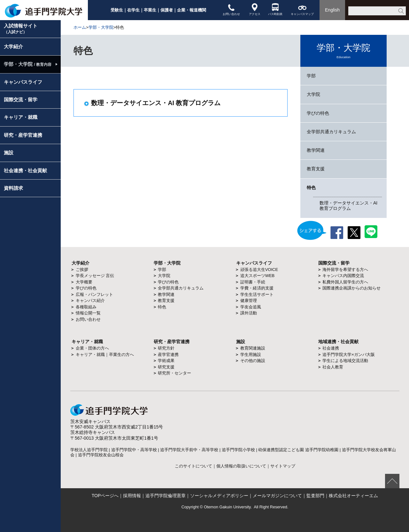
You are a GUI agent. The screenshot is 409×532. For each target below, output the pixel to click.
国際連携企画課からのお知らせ (351, 288)
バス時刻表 (275, 9)
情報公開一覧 (88, 313)
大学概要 (84, 282)
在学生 (133, 10)
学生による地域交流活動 (345, 361)
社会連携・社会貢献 (25, 170)
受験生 (117, 10)
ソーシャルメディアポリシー (219, 496)
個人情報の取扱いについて (241, 466)
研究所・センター (174, 373)
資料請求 (13, 188)
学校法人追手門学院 (89, 450)
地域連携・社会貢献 (338, 342)
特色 (311, 188)
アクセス (255, 9)
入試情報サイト (21, 29)
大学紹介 (13, 46)
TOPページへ (105, 496)
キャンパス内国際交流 (343, 276)
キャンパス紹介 (90, 301)
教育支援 (316, 169)
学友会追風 (251, 307)
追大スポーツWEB (258, 276)
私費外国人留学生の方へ (345, 282)
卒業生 (150, 10)
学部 (311, 76)
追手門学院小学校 (238, 450)
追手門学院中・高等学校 (134, 450)
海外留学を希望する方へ (345, 270)
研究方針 (166, 348)
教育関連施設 (253, 348)
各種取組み (86, 307)
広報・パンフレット (94, 294)
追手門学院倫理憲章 (166, 496)
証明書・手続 (253, 282)
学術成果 (166, 361)
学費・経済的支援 (257, 288)
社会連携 (331, 348)
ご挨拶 (82, 270)
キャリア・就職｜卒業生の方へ (105, 355)
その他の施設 (253, 361)
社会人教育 (333, 367)
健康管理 (249, 301)
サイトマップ (283, 466)
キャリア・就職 (21, 117)
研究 (158, 342)
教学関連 (316, 150)
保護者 (167, 10)
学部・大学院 (101, 27)
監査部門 (315, 496)
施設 (9, 153)
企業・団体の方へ (92, 348)
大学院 (313, 94)
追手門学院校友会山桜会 (101, 455)
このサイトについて (193, 466)
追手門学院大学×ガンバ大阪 (349, 355)
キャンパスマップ (302, 9)
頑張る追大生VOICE (259, 270)
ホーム (80, 27)
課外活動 (249, 313)
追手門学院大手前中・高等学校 (189, 450)
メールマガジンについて (277, 496)
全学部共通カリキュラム (331, 132)
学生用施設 (251, 355)
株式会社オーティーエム (353, 496)
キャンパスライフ (23, 82)
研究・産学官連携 (23, 135)
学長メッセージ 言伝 (95, 276)
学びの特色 (318, 113)
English (332, 10)
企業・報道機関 (192, 10)
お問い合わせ (231, 9)
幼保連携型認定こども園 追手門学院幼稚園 (298, 450)
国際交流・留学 (21, 100)
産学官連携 (168, 355)
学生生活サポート (257, 294)
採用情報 (132, 496)
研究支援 (166, 367)
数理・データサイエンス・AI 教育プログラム (348, 206)
